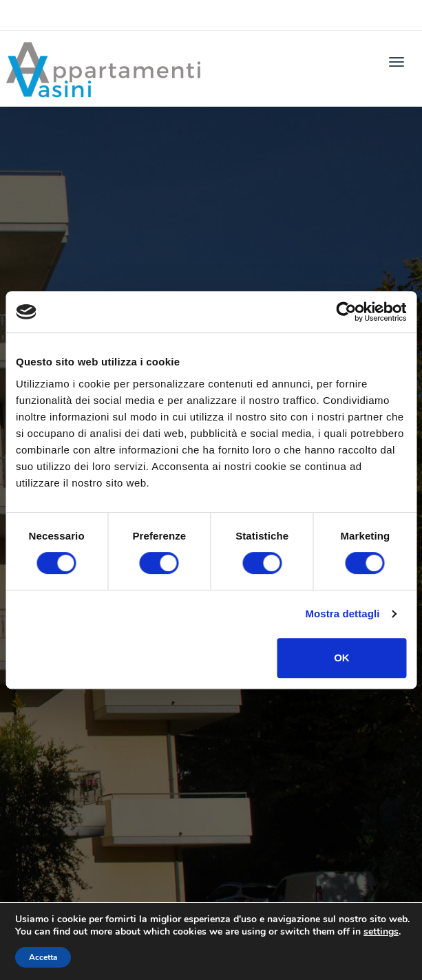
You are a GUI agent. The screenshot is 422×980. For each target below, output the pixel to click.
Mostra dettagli (342, 614)
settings (381, 932)
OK (342, 658)
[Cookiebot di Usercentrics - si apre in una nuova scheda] (346, 312)
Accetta (43, 957)
